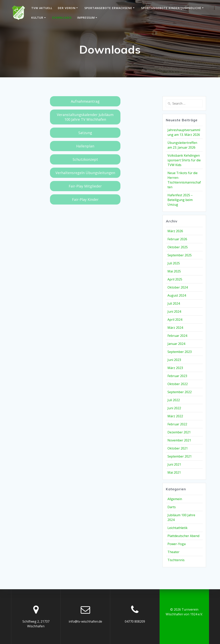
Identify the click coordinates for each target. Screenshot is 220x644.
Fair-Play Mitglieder (85, 186)
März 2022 (175, 416)
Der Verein (67, 8)
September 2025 (180, 255)
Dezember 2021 (179, 432)
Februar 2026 (177, 239)
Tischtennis (176, 560)
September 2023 (180, 352)
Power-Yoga (177, 544)
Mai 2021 (174, 472)
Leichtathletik (177, 528)
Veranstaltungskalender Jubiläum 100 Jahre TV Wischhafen (85, 117)
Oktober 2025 (178, 247)
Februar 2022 (177, 424)
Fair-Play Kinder (85, 199)
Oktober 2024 (178, 287)
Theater (173, 552)
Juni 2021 (174, 464)
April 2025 (175, 279)
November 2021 (179, 440)
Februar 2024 (177, 336)
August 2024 (177, 295)
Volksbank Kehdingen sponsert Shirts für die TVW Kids (184, 160)
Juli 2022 (174, 400)
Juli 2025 (174, 263)
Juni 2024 (174, 311)
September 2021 (180, 456)
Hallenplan (85, 146)
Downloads (62, 18)
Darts (172, 507)
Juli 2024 (174, 303)
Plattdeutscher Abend (183, 536)
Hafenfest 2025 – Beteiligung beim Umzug (180, 200)
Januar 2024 (176, 344)
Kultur (37, 18)
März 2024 (175, 328)
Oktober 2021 (178, 448)
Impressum (86, 18)
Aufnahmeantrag (85, 101)
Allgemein (175, 499)
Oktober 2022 (178, 384)
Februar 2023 (177, 376)
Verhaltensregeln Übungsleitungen (85, 173)
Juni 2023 (174, 360)
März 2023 (175, 368)
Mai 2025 (174, 271)
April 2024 (175, 320)
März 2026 (175, 231)
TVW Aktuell (42, 8)
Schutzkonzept (85, 159)
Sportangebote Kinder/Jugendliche (171, 8)
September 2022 (180, 392)
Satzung (85, 133)
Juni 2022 (174, 408)
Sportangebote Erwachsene (108, 8)
